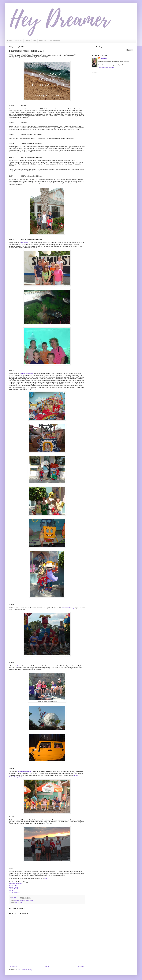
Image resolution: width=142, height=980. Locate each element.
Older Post (81, 966)
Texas (11, 891)
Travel (27, 41)
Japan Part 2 (13, 889)
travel (32, 900)
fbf (15, 900)
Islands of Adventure (24, 772)
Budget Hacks (55, 41)
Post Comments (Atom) (25, 970)
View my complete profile (106, 68)
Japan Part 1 (13, 887)
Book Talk (43, 41)
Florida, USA (19, 902)
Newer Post (13, 966)
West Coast (13, 885)
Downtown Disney (68, 608)
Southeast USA (14, 892)
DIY (35, 41)
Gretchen (104, 58)
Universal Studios (27, 374)
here (46, 878)
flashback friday (21, 900)
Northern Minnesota (16, 884)
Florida (28, 900)
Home (9, 41)
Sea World (25, 243)
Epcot (19, 666)
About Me (18, 41)
